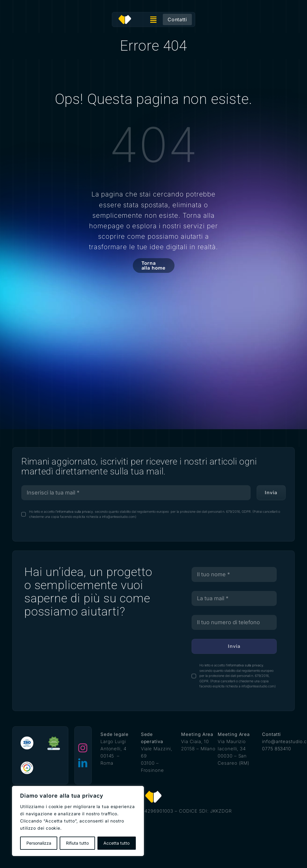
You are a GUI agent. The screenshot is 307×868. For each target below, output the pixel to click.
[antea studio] (125, 17)
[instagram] (83, 748)
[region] (78, 821)
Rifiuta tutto (77, 843)
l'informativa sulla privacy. (74, 512)
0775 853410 (277, 749)
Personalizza (39, 843)
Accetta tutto (116, 843)
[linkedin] (83, 763)
